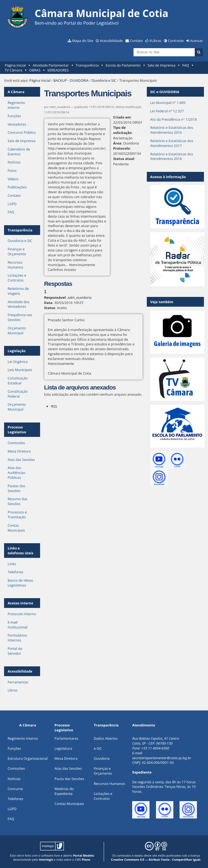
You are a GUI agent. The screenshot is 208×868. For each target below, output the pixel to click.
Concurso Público (22, 132)
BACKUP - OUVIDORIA (71, 80)
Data (48, 303)
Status (50, 308)
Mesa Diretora (19, 451)
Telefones (15, 572)
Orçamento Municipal (17, 330)
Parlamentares (66, 738)
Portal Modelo (84, 855)
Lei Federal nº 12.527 (167, 111)
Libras (12, 690)
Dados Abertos (106, 738)
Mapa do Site (83, 41)
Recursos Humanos (15, 265)
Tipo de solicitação (122, 130)
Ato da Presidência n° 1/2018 (174, 119)
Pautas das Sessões (16, 488)
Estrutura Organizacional (28, 758)
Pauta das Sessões (69, 779)
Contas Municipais (16, 528)
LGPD (12, 204)
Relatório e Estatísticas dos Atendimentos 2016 (172, 130)
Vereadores (17, 124)
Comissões (16, 443)
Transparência (87, 65)
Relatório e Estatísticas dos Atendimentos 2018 (172, 156)
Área (117, 143)
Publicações (17, 187)
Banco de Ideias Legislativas (20, 583)
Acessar (197, 41)
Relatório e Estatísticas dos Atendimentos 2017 (172, 143)
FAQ (186, 65)
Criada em (122, 117)
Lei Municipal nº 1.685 (168, 103)
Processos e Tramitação (17, 515)
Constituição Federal (18, 394)
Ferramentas (18, 682)
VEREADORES (58, 70)
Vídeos (13, 179)
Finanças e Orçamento (17, 251)
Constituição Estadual (18, 381)
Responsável (55, 297)
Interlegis (46, 859)
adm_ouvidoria (79, 297)
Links (12, 564)
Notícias (14, 162)
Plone (86, 859)
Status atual (124, 159)
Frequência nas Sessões (20, 317)
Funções (14, 116)
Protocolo (122, 148)
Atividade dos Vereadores (18, 304)
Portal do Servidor (15, 651)
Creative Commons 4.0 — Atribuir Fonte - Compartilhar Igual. (156, 859)
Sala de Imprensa (162, 65)
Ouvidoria (102, 758)
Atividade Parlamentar (51, 65)
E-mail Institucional (17, 625)
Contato (136, 41)
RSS (54, 406)
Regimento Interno (16, 105)
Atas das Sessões (21, 460)
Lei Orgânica (18, 362)
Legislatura (63, 748)
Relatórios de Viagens (18, 291)
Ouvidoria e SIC (104, 80)
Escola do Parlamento (123, 65)
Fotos (12, 171)
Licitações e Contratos (17, 278)
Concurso (15, 789)
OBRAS (35, 70)
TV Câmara (14, 70)
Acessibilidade (111, 41)
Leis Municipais (20, 370)
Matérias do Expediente (64, 791)
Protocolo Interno (22, 614)
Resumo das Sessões (17, 501)
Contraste (176, 41)
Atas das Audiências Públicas (16, 473)
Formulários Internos (17, 638)
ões (14, 748)
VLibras (155, 41)
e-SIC (98, 748)
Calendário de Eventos (19, 152)
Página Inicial (15, 65)
